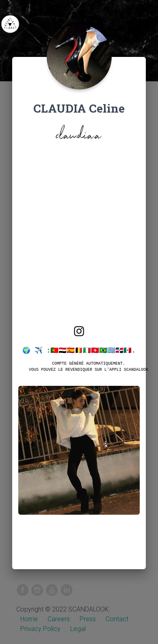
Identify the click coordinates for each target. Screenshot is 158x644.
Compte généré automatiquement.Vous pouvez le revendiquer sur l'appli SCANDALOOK (89, 366)
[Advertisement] (79, 240)
